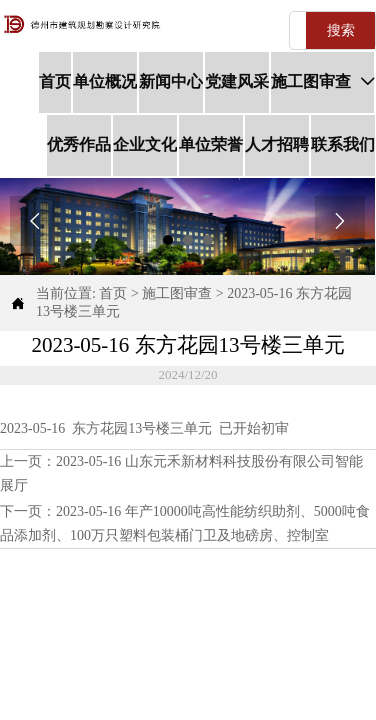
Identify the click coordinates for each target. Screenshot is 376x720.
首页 (113, 293)
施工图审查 (177, 293)
